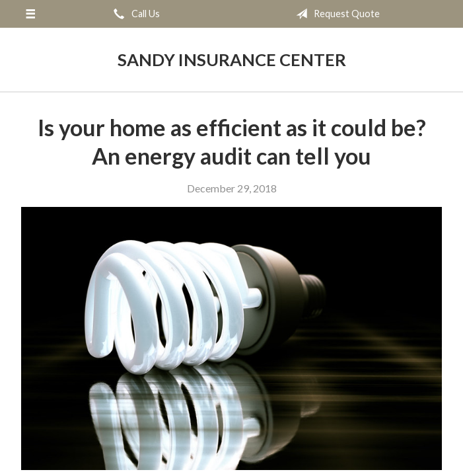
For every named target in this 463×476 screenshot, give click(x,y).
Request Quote (335, 14)
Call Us (134, 14)
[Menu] (30, 14)
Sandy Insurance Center (232, 59)
